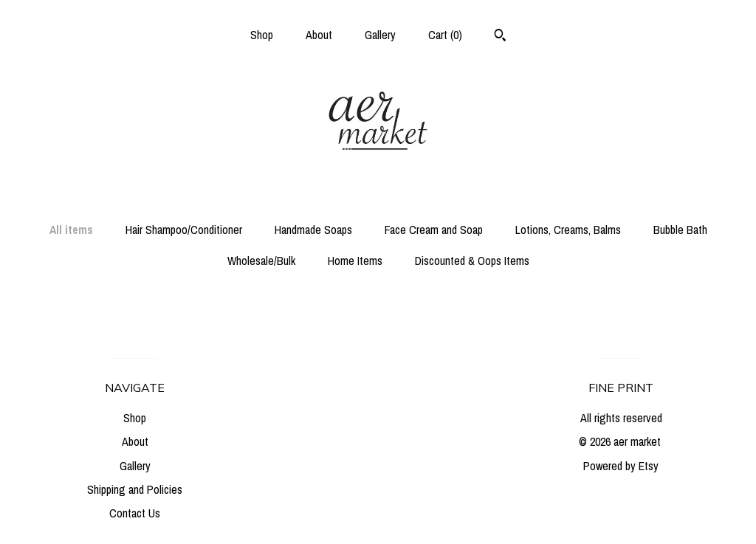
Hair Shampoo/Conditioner (184, 230)
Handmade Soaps (313, 230)
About (319, 35)
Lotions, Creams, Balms (568, 230)
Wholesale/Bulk (261, 261)
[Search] (500, 37)
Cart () (445, 35)
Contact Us (135, 513)
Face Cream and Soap (434, 230)
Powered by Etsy (621, 466)
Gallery (380, 35)
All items (71, 230)
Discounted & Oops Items (472, 261)
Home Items (355, 261)
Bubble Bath (680, 230)
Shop (262, 35)
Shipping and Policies (135, 489)
